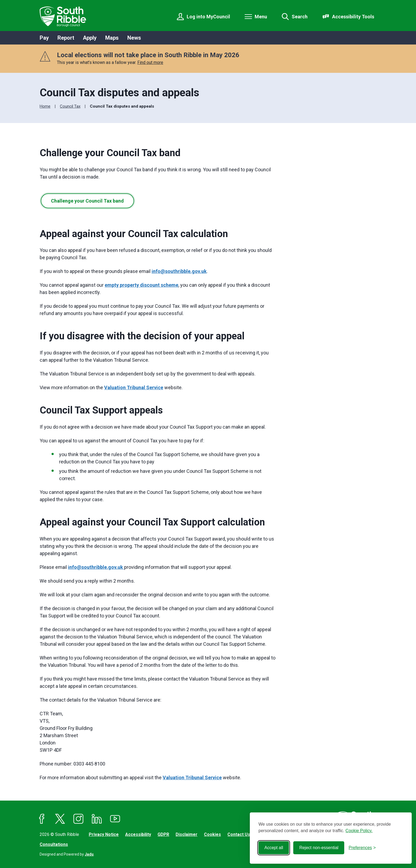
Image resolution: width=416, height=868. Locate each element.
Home (45, 106)
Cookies (212, 834)
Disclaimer (187, 834)
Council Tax (70, 106)
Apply (90, 38)
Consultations (54, 844)
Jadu (89, 854)
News (134, 38)
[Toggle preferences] (362, 848)
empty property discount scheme (141, 285)
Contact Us (239, 834)
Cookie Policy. (359, 831)
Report (66, 38)
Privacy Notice (104, 834)
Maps (112, 38)
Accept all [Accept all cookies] (274, 848)
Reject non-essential (319, 848)
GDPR (163, 834)
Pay (44, 38)
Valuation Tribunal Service (134, 387)
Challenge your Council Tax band (87, 201)
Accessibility (138, 834)
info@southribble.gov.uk (179, 271)
